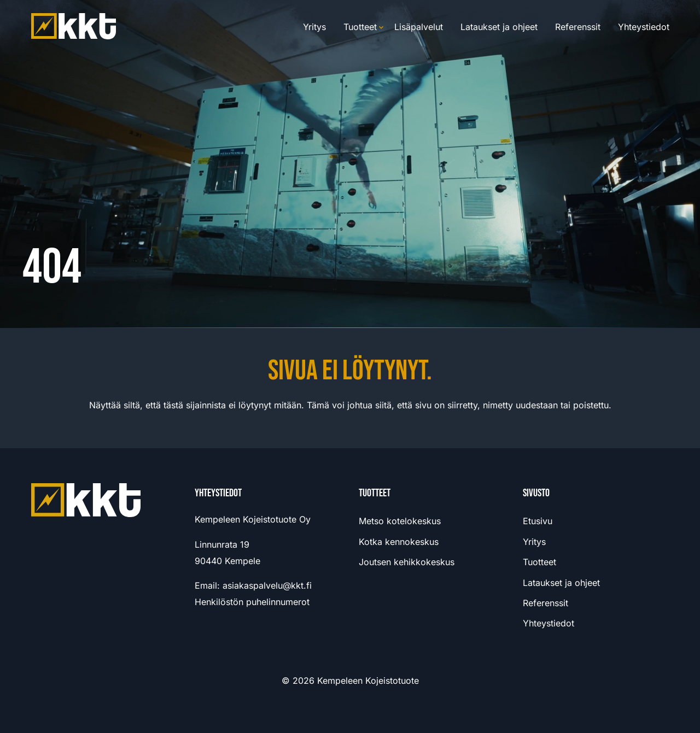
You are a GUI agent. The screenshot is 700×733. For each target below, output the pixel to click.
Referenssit (578, 27)
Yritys (314, 27)
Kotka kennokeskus (399, 542)
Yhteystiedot (644, 27)
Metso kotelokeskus (400, 521)
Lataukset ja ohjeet (499, 27)
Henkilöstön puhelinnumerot (252, 602)
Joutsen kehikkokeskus (407, 562)
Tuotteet (360, 27)
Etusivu (538, 521)
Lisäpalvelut (419, 27)
